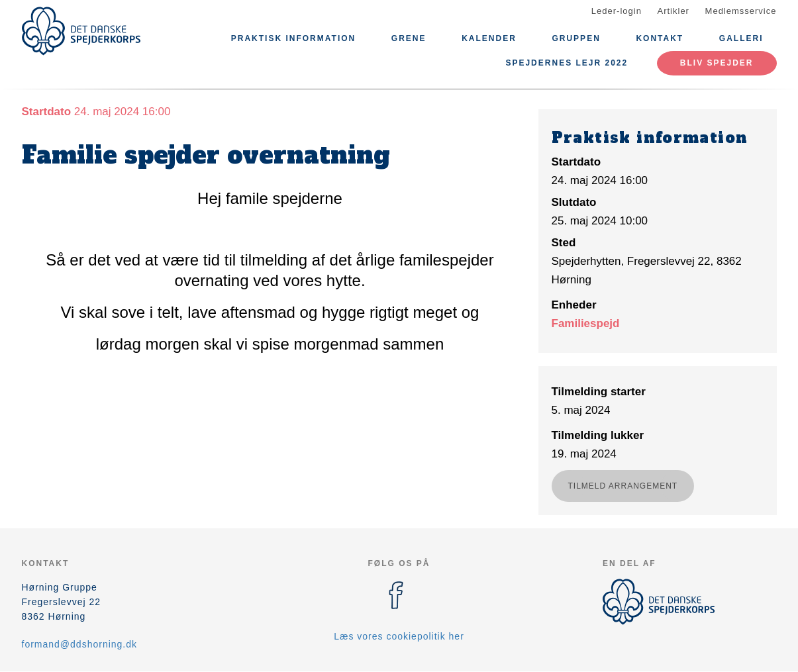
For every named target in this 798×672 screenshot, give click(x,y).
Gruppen (576, 38)
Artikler (673, 11)
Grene (409, 38)
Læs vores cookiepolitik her (399, 636)
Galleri (741, 38)
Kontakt (660, 38)
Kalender (489, 38)
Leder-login (617, 11)
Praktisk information (293, 38)
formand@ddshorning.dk (80, 644)
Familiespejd (586, 323)
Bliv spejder (717, 63)
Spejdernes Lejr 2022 (567, 63)
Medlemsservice (741, 11)
